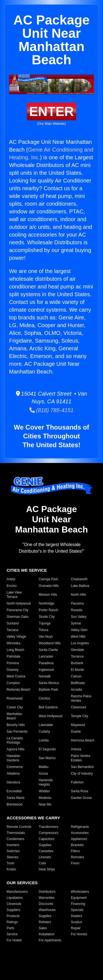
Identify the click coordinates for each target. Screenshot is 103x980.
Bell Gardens (48, 707)
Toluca (44, 630)
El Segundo (47, 749)
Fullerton (77, 782)
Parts (10, 928)
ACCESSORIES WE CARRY (33, 818)
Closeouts (14, 904)
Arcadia (76, 690)
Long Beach (15, 650)
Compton (13, 683)
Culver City (15, 707)
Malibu (44, 767)
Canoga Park (48, 579)
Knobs (11, 869)
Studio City (47, 617)
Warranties (47, 898)
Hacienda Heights (46, 782)
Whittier (44, 791)
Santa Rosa (80, 791)
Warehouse (47, 910)
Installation (47, 934)
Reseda (76, 610)
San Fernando (17, 732)
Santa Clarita (48, 650)
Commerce (15, 767)
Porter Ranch (48, 610)
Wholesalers (80, 892)
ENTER (51, 111)
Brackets (77, 845)
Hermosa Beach (83, 740)
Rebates (45, 922)
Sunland (13, 623)
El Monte (77, 670)
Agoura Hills (16, 749)
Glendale (77, 650)
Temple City (80, 716)
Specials (77, 910)
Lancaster (46, 656)
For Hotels (14, 940)
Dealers (76, 916)
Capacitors (47, 839)
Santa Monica (49, 683)
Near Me (45, 804)
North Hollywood (19, 603)
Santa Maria (16, 798)
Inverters (13, 845)
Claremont (78, 707)
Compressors (48, 833)
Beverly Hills (16, 725)
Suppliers (13, 910)
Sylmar (76, 623)
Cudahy (44, 732)
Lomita (44, 740)
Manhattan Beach (14, 716)
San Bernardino (82, 767)
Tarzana (12, 630)
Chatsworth (79, 579)
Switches (13, 851)
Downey (12, 670)
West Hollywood (51, 716)
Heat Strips (47, 869)
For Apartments (50, 940)
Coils (42, 863)
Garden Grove (81, 798)
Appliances (79, 839)
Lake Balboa (80, 586)
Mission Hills (48, 595)
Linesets (45, 857)
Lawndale (46, 725)
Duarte (76, 732)
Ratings (12, 922)
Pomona (13, 663)
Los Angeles (80, 643)
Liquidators (15, 898)
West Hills (78, 637)
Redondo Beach (18, 690)
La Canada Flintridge (15, 740)
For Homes (79, 934)
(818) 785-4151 (51, 410)
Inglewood (46, 670)
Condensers (16, 839)
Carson (76, 676)
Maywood (78, 725)
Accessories (80, 833)
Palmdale (13, 656)
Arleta (11, 579)
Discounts (46, 904)
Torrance (77, 656)
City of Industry (82, 774)
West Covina (16, 676)
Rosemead (15, 698)
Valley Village (16, 637)
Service (12, 934)
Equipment (79, 898)
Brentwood (14, 804)
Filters (75, 851)
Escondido (14, 791)
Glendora (13, 782)
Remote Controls (19, 827)
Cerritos (44, 698)
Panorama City (17, 610)
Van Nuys (46, 637)
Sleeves (12, 857)
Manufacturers (17, 892)
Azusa (43, 774)
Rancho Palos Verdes (81, 698)
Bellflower (78, 683)
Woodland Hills (50, 643)
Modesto (45, 798)
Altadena (13, 774)
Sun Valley (79, 617)
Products (13, 916)
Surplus (76, 922)
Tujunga (45, 623)
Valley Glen (79, 630)
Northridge (46, 603)
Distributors (47, 892)
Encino (12, 586)
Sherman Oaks (18, 617)
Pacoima (77, 603)
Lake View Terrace (14, 595)
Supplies (45, 845)
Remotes (77, 857)
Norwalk (45, 676)
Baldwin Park (48, 690)
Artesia (76, 749)
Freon (75, 863)
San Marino (47, 758)
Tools (10, 863)
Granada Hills (49, 586)
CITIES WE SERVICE (27, 570)
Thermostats (16, 833)
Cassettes (46, 851)
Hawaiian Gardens (13, 758)
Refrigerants (80, 827)
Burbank (77, 663)
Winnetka (13, 643)
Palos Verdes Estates (81, 758)
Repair (76, 928)
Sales (43, 928)
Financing (78, 904)
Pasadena (46, 663)
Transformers (48, 827)
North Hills (78, 595)
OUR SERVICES (22, 883)
